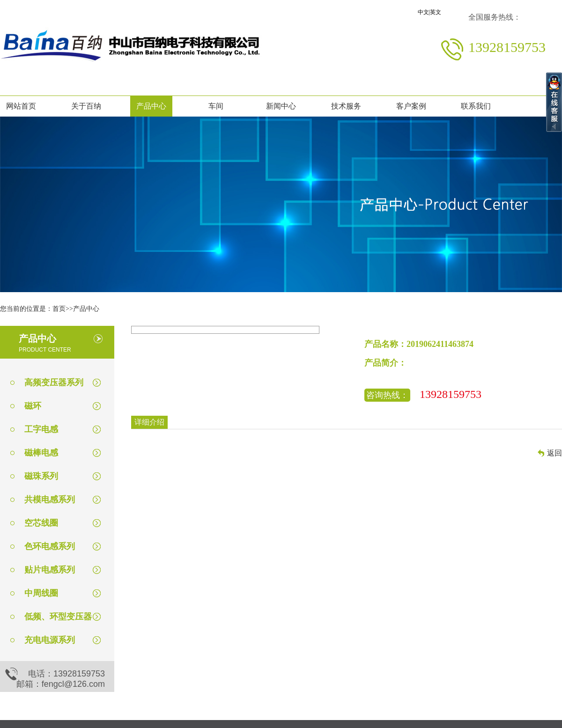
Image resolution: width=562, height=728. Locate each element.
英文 (436, 12)
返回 (555, 453)
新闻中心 (281, 106)
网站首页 (21, 106)
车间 (216, 106)
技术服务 (346, 106)
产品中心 (151, 106)
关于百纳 (86, 106)
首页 (59, 309)
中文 (423, 12)
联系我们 (476, 106)
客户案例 (411, 106)
